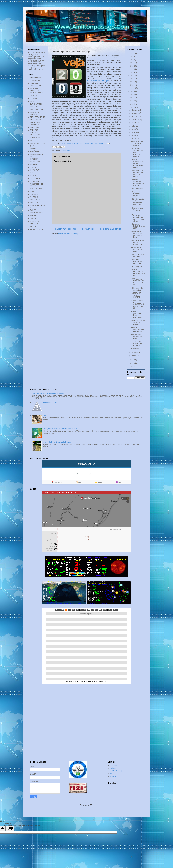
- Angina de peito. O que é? (138, 255)
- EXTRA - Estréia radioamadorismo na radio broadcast (138, 202)
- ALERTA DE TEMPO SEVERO (136, 295)
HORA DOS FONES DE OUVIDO (37, 155)
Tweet (112, 774)
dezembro (136, 110)
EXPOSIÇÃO (35, 138)
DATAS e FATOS (36, 104)
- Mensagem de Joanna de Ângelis (137, 143)
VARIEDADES (35, 221)
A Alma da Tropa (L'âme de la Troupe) (57, 442)
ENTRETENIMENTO (38, 117)
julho (134, 126)
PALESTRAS (35, 200)
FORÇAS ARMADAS (38, 143)
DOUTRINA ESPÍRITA (34, 113)
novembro (136, 113)
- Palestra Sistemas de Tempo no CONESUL (48, 394)
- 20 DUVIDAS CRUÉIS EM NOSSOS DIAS (138, 344)
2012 (132, 98)
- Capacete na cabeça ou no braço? (137, 249)
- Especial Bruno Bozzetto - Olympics (137, 194)
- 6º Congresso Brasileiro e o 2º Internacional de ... (138, 282)
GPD (32, 146)
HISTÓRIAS (35, 152)
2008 (132, 360)
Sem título (135, 349)
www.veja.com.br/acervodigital (98, 81)
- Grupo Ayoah (137, 267)
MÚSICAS (34, 194)
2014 (132, 91)
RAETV (33, 210)
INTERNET (34, 165)
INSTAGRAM (35, 162)
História (33, 149)
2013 (132, 95)
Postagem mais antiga (110, 229)
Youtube (113, 776)
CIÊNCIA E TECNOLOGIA (36, 84)
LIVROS (33, 176)
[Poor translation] (10, 828)
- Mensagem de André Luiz (137, 289)
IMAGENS (34, 159)
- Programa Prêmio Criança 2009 (138, 226)
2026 (132, 53)
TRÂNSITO (34, 218)
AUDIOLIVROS (36, 78)
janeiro (134, 356)
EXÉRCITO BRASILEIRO (35, 134)
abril (133, 135)
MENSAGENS (35, 181)
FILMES (33, 140)
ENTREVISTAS (36, 120)
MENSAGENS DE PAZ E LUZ (37, 185)
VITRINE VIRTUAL (37, 229)
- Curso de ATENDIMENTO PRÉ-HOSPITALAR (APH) (138, 164)
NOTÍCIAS (34, 197)
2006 (132, 366)
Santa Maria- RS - (86, 805)
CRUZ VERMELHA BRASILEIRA (37, 89)
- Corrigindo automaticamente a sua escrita (138, 329)
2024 (132, 60)
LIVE (32, 173)
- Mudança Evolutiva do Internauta (137, 262)
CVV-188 (33, 98)
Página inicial (87, 229)
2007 (132, 363)
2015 (132, 88)
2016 (132, 85)
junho (134, 129)
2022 (132, 66)
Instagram (114, 768)
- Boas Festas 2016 (50, 402)
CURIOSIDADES (36, 93)
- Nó (45, 416)
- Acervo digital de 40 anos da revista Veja (138, 242)
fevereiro (135, 353)
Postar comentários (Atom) (68, 234)
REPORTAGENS (36, 213)
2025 (132, 56)
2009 (132, 107)
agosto (134, 123)
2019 (132, 75)
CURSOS (34, 96)
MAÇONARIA (35, 178)
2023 (132, 63)
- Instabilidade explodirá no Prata (137, 336)
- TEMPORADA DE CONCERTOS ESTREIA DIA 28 (137, 304)
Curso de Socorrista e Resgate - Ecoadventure (137, 314)
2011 (132, 101)
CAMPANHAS (35, 81)
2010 (132, 104)
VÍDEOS (33, 227)
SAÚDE (33, 216)
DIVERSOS (66, 150)
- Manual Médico (137, 189)
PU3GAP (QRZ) (116, 771)
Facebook (114, 765)
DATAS (33, 101)
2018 (132, 79)
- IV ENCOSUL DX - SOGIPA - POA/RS (138, 322)
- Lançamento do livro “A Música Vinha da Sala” (60, 429)
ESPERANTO (35, 127)
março (134, 139)
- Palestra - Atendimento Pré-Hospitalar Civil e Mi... (138, 183)
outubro (135, 116)
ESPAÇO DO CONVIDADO (35, 124)
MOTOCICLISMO (37, 189)
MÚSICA (33, 192)
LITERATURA (35, 170)
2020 (132, 72)
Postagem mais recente (64, 229)
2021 (132, 69)
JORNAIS (34, 167)
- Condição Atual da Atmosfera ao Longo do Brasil (137, 234)
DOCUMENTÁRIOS (37, 110)
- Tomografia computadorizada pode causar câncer (138, 218)
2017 (132, 82)
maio (134, 132)
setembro (135, 120)
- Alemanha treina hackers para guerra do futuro (138, 174)
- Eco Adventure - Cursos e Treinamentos (138, 210)
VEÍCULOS (34, 224)
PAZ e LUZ (34, 203)
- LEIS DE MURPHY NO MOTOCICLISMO (138, 273)
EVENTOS (34, 130)
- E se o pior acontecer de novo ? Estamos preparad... (137, 152)
